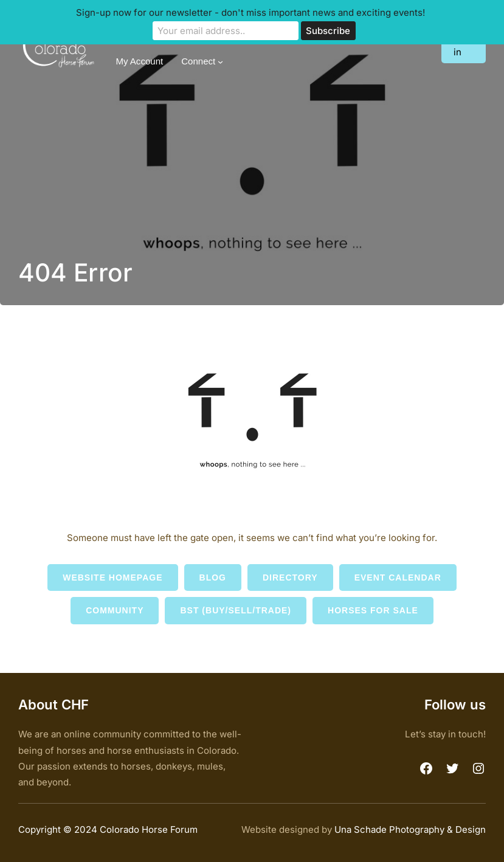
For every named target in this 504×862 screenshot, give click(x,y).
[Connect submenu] (220, 62)
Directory (290, 578)
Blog (213, 578)
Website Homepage (112, 578)
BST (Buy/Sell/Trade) (236, 610)
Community (115, 610)
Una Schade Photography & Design (410, 829)
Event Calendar (398, 578)
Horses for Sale (373, 610)
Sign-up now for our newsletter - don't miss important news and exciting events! (250, 12)
